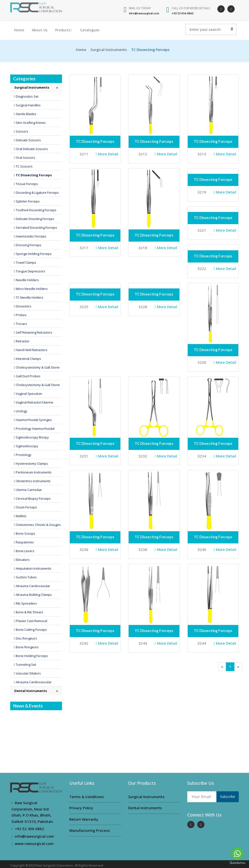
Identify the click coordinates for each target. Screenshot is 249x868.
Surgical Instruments (109, 50)
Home (19, 30)
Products (64, 30)
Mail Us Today (140, 8)
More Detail (107, 154)
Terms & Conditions (87, 797)
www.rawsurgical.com (34, 843)
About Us (40, 30)
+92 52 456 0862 (29, 829)
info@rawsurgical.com (34, 836)
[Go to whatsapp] (237, 854)
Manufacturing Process (90, 830)
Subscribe (228, 796)
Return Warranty (84, 819)
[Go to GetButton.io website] (237, 863)
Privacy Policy (81, 808)
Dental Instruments (145, 808)
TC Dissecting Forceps (95, 141)
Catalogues (90, 30)
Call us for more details (191, 8)
